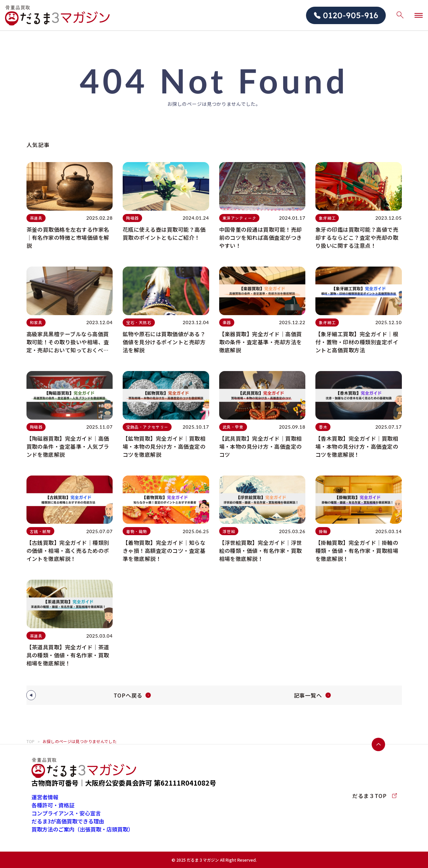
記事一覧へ (308, 695)
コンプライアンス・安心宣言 (66, 813)
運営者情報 (45, 797)
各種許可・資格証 (53, 805)
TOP (31, 741)
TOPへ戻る (128, 695)
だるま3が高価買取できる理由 (68, 821)
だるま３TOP (375, 796)
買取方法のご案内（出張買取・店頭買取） (82, 829)
